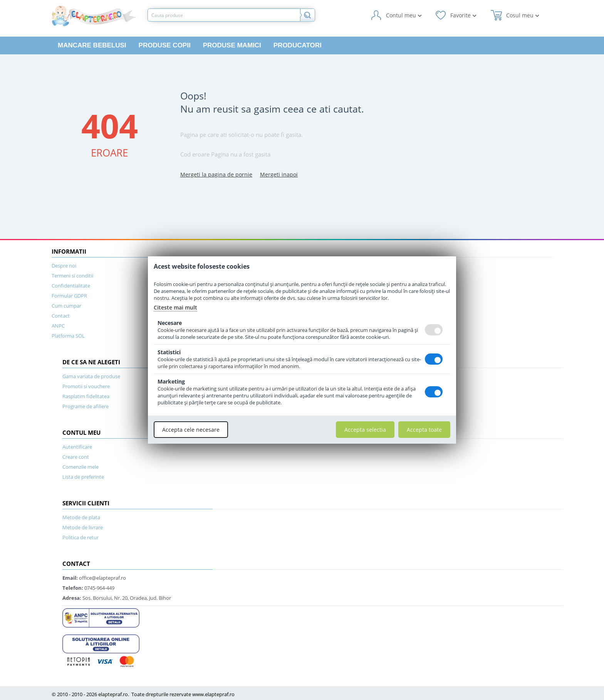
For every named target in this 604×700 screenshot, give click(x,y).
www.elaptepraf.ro (213, 694)
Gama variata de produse (91, 376)
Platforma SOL (68, 336)
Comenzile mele (81, 467)
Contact (61, 316)
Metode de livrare (83, 527)
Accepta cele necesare (191, 430)
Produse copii (165, 45)
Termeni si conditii (72, 276)
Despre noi (64, 266)
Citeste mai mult (175, 307)
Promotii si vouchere (86, 386)
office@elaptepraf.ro (94, 578)
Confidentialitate (71, 286)
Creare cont (76, 457)
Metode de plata (81, 517)
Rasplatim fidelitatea (86, 396)
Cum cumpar (66, 306)
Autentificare (77, 447)
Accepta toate (424, 430)
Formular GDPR (69, 296)
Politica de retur (81, 537)
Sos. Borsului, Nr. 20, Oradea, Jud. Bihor (117, 598)
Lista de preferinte (83, 477)
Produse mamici (232, 45)
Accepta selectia (365, 430)
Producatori (298, 45)
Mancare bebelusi (92, 45)
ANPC (58, 326)
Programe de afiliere (86, 406)
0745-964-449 (88, 588)
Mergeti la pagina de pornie (216, 174)
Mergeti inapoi (279, 174)
